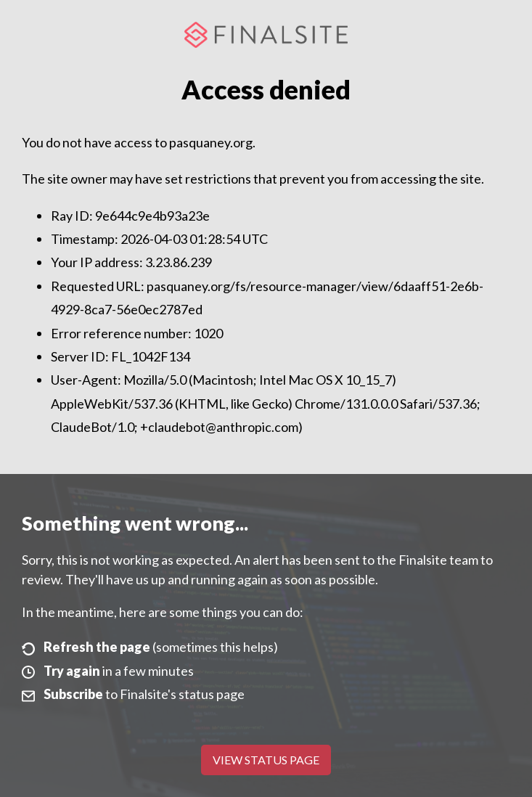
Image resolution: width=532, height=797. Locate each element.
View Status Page (266, 760)
